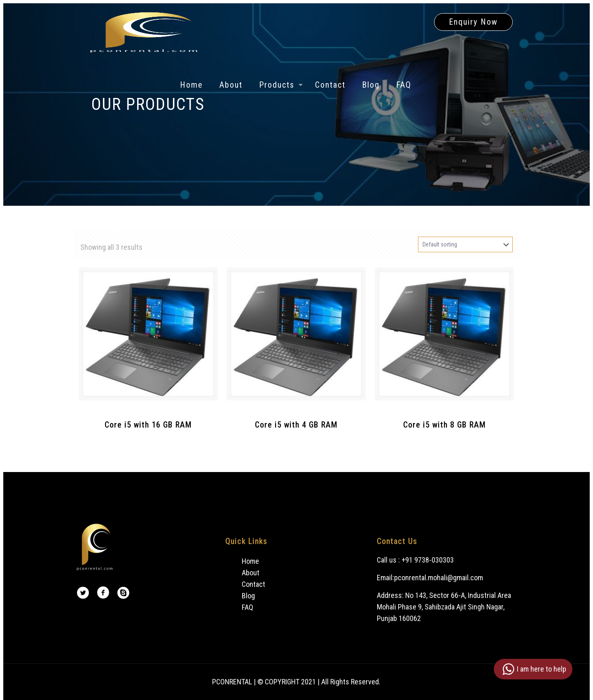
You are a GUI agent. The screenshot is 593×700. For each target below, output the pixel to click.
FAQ (247, 607)
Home (250, 561)
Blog (248, 596)
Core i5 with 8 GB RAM (445, 425)
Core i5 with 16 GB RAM (148, 425)
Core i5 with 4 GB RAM (296, 425)
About (251, 573)
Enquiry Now (473, 22)
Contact (253, 584)
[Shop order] (465, 244)
